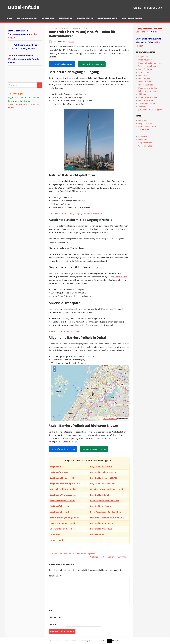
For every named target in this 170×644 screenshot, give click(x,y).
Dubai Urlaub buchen (132, 18)
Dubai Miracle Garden (148, 88)
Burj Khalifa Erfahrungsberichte (65, 483)
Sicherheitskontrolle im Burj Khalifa (107, 518)
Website (52, 624)
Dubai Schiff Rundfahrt (148, 100)
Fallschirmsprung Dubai (148, 91)
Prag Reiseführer (145, 143)
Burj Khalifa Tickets (107, 18)
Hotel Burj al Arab (146, 85)
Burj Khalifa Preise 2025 (101, 529)
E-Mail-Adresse (56, 617)
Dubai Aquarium (145, 60)
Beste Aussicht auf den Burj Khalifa (106, 512)
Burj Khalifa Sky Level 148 (62, 478)
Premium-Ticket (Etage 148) (92, 64)
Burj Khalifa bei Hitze (60, 506)
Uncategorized (86, 28)
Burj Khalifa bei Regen (100, 506)
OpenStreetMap (110, 419)
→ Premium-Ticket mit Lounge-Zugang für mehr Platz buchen (75, 213)
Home (10, 18)
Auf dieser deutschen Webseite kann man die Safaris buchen (23, 59)
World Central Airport (147, 127)
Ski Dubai (142, 94)
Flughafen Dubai (145, 124)
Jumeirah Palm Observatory (150, 110)
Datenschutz (144, 140)
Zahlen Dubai (144, 130)
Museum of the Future (148, 97)
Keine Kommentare (71, 28)
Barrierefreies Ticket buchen (63, 449)
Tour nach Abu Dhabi (27, 18)
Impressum (143, 136)
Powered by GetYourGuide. (19, 104)
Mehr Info (116, 641)
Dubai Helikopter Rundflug (150, 63)
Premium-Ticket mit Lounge (94, 449)
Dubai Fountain (97, 534)
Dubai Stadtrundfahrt (147, 69)
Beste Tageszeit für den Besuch (105, 501)
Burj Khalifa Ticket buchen (62, 64)
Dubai (72, 42)
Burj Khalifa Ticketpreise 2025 (104, 472)
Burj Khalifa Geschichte (101, 467)
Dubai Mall (55, 534)
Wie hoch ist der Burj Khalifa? (63, 489)
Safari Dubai (48, 18)
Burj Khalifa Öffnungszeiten (63, 495)
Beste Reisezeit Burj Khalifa (62, 501)
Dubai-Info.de (23, 7)
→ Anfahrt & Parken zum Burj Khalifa (65, 331)
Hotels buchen (65, 18)
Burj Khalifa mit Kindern (101, 523)
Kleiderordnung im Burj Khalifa (64, 518)
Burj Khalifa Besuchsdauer (102, 483)
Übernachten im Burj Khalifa (63, 529)
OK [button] (109, 641)
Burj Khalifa (55, 467)
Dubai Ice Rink (57, 540)
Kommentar (55, 576)
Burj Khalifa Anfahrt (100, 495)
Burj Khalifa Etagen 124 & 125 (104, 478)
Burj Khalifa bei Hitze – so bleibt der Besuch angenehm (73, 554)
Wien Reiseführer (146, 146)
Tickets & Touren (85, 18)
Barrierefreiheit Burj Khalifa (63, 523)
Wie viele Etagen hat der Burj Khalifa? (108, 489)
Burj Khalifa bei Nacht (60, 512)
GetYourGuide (121, 277)
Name (52, 610)
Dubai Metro (144, 120)
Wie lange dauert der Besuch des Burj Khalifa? (109, 557)
